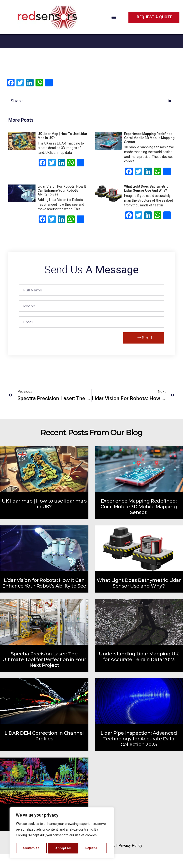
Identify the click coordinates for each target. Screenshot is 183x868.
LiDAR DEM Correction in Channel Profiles (44, 750)
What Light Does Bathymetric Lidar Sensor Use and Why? (146, 202)
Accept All (93, 848)
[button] (114, 17)
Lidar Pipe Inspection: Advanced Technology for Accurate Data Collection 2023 (139, 753)
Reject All (63, 848)
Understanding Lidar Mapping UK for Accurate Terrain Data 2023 (139, 670)
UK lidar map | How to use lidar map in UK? (44, 518)
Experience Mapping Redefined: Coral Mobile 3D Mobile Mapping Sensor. (149, 152)
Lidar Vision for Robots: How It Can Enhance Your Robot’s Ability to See (62, 204)
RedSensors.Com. (69, 859)
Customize (31, 848)
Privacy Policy (130, 859)
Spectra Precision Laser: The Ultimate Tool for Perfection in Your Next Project (44, 673)
